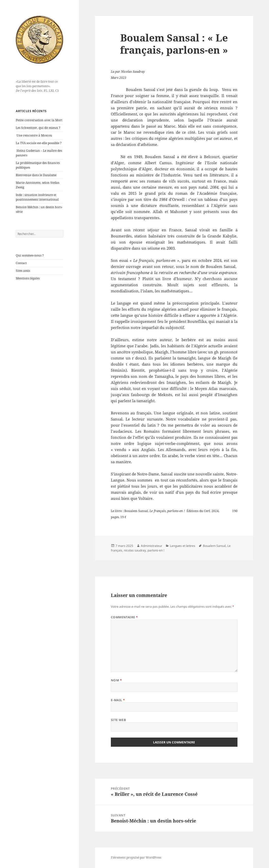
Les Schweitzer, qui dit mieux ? (38, 128)
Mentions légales (28, 278)
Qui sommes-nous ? (30, 255)
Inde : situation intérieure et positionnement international (37, 197)
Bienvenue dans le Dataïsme (36, 175)
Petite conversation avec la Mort (39, 120)
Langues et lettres (183, 546)
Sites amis (23, 271)
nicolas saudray (135, 550)
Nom (116, 680)
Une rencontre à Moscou (34, 135)
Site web (118, 720)
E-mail (118, 700)
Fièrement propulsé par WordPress (136, 857)
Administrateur (152, 546)
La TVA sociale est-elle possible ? (39, 143)
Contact (21, 263)
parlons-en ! (156, 550)
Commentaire (124, 617)
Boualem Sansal (214, 546)
